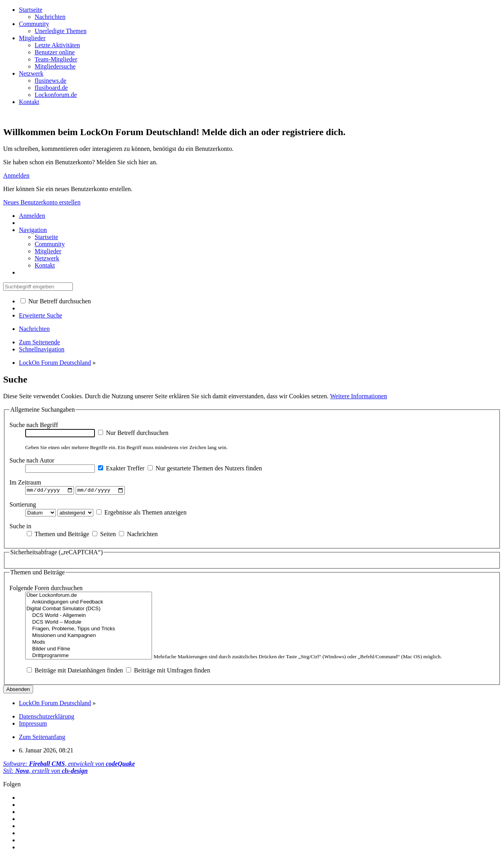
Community (34, 24)
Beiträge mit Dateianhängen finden (75, 671)
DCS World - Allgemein (89, 616)
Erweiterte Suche (41, 315)
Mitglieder (32, 38)
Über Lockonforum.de (89, 596)
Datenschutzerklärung (46, 717)
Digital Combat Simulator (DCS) (89, 610)
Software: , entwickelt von (69, 764)
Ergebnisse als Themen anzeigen (142, 513)
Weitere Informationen (359, 396)
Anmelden (16, 175)
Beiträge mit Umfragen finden (168, 671)
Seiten (104, 535)
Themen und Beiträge (58, 535)
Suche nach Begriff (34, 425)
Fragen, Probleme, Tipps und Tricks (89, 630)
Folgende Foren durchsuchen (46, 589)
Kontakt (29, 102)
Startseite (31, 10)
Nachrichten (138, 535)
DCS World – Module (89, 623)
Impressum (33, 724)
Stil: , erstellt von (45, 772)
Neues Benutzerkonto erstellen (42, 202)
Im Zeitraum (25, 482)
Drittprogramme (89, 656)
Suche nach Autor (32, 460)
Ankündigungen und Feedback (89, 603)
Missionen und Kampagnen (89, 636)
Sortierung (23, 505)
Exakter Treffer (121, 468)
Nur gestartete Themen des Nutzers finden (205, 468)
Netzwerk (31, 73)
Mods (89, 643)
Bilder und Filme (89, 650)
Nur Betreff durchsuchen (56, 301)
